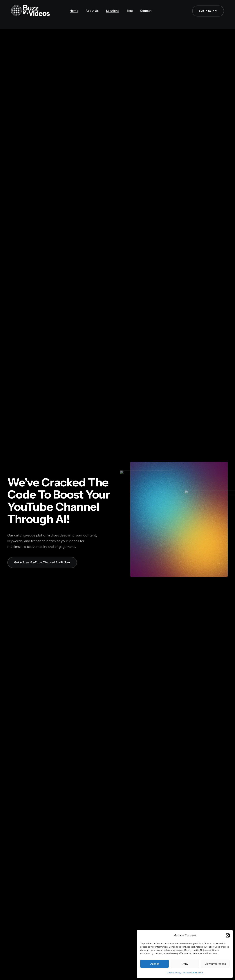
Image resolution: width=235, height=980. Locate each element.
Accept (155, 964)
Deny (185, 964)
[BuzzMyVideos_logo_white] (30, 7)
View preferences (215, 964)
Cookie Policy (174, 973)
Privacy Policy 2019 (193, 973)
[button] (228, 935)
